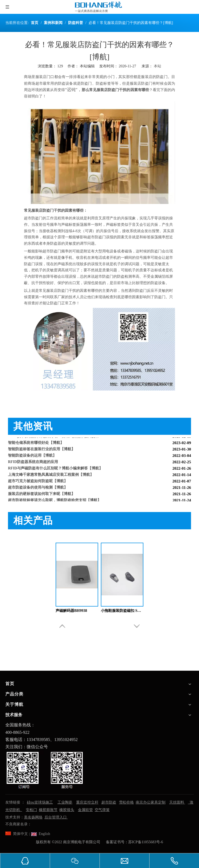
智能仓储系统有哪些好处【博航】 (36, 444)
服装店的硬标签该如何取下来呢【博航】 (42, 495)
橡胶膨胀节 (48, 810)
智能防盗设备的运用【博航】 (32, 457)
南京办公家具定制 (151, 802)
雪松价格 (126, 802)
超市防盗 (109, 802)
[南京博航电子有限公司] (45, 770)
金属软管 (85, 810)
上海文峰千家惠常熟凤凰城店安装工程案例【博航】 (51, 476)
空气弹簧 (102, 810)
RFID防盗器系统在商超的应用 (33, 463)
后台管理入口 (56, 817)
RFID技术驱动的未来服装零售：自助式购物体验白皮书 (53, 438)
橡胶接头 (67, 810)
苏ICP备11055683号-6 (146, 842)
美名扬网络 (33, 817)
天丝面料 (177, 802)
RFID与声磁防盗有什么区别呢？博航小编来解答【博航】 (55, 470)
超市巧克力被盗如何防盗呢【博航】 (38, 482)
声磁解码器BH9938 (71, 611)
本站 (157, 66)
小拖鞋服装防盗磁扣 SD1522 (122, 611)
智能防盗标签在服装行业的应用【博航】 (42, 450)
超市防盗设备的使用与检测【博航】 (38, 489)
